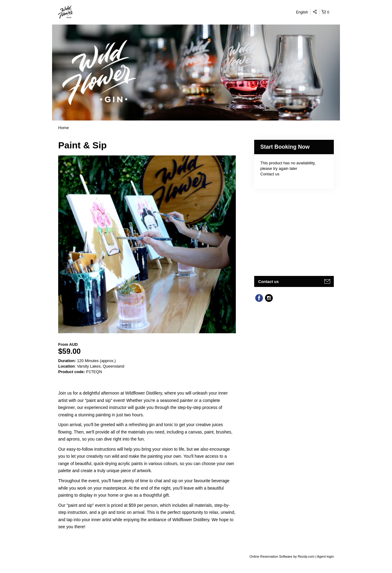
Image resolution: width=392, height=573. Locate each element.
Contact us (270, 174)
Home (64, 128)
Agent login (325, 556)
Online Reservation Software (271, 556)
